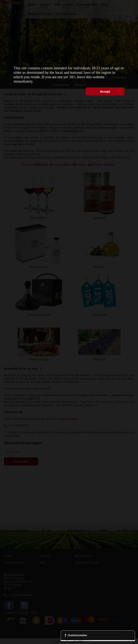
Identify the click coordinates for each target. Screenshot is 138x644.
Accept (105, 91)
